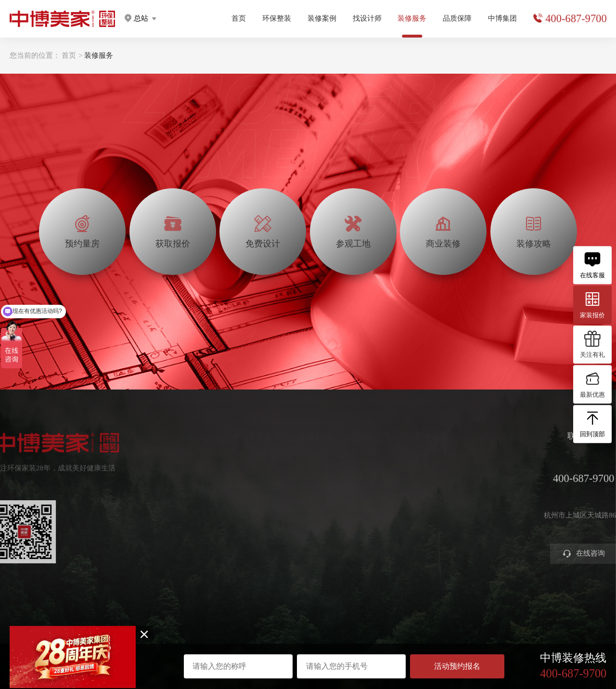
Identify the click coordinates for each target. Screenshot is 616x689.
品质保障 (457, 18)
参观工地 (412, 510)
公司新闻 (529, 493)
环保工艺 (471, 461)
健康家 (234, 461)
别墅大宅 (237, 542)
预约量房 (412, 461)
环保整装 (277, 18)
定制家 (234, 477)
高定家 (234, 493)
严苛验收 (471, 477)
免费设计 (412, 493)
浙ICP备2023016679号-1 (308, 637)
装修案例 (322, 18)
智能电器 (237, 526)
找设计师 (367, 18)
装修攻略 (412, 542)
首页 (239, 18)
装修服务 (99, 55)
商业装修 (412, 526)
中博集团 (502, 18)
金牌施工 (471, 493)
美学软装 (237, 510)
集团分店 (529, 477)
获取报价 (412, 477)
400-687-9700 (576, 19)
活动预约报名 (457, 666)
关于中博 (529, 461)
